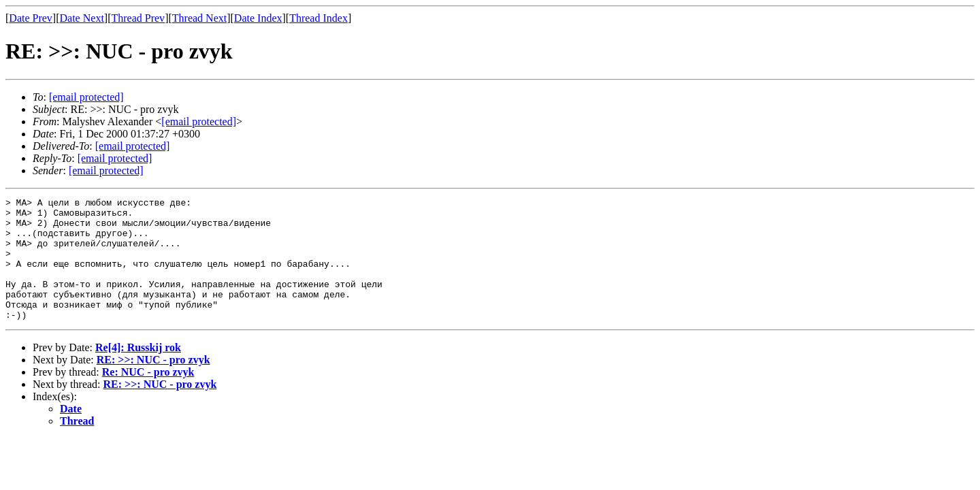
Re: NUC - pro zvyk (148, 396)
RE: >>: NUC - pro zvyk (153, 384)
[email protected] (133, 146)
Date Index (258, 18)
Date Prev (31, 18)
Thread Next (199, 18)
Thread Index (318, 18)
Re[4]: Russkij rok (138, 372)
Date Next (82, 18)
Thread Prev (138, 18)
